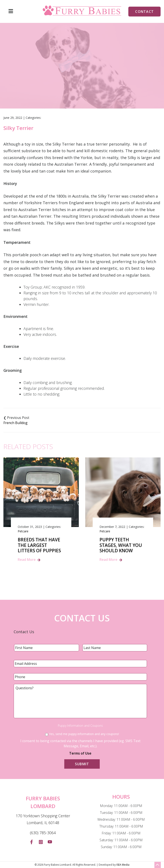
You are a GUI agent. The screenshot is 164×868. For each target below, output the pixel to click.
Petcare (23, 531)
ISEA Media (123, 865)
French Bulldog (15, 423)
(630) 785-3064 (43, 833)
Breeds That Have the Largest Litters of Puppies (39, 545)
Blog (74, 84)
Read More (27, 560)
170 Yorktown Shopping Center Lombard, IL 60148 (43, 819)
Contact (144, 12)
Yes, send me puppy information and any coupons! (84, 734)
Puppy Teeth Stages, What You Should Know (121, 545)
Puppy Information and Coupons (80, 726)
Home (60, 84)
